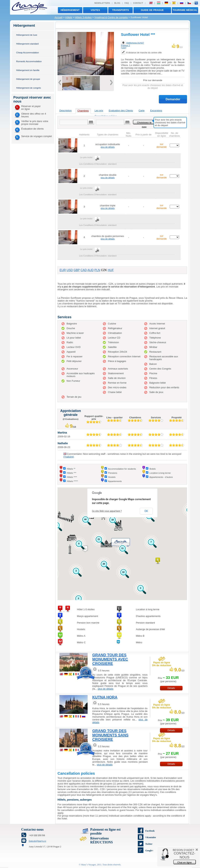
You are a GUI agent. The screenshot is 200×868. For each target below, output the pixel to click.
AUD (91, 270)
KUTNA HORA (105, 697)
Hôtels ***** (72, 481)
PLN (97, 270)
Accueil (58, 17)
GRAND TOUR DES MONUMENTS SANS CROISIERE (110, 735)
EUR (63, 270)
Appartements (115, 481)
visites (95, 10)
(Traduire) (69, 457)
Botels (152, 469)
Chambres (83, 111)
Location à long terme (160, 473)
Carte (142, 110)
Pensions (113, 473)
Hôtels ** (71, 469)
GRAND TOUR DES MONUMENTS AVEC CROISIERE (110, 659)
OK (146, 511)
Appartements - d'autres (161, 477)
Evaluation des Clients (121, 110)
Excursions (156, 110)
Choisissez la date (144, 123)
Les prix (99, 110)
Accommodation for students (122, 469)
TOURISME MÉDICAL (185, 10)
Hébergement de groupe (28, 79)
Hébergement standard (27, 44)
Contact (138, 3)
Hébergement (70, 10)
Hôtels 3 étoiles (83, 17)
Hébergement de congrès (29, 88)
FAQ (127, 3)
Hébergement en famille (28, 70)
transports (120, 10)
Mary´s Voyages (89, 865)
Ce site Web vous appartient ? (107, 511)
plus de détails (108, 147)
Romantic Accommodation (29, 61)
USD (70, 270)
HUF (111, 270)
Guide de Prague (152, 10)
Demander (173, 99)
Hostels (112, 477)
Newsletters (102, 3)
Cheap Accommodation (28, 52)
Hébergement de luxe (27, 35)
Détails (171, 688)
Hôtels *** (71, 473)
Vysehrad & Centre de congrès (111, 17)
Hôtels (69, 17)
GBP (77, 270)
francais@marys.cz (37, 841)
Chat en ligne (184, 862)
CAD (84, 270)
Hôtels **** (72, 477)
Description (66, 110)
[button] (158, 561)
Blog (117, 3)
